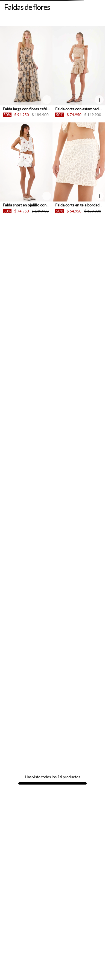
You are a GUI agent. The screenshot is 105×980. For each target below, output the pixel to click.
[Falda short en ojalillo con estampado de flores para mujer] (26, 170)
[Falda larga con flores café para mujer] (26, 74)
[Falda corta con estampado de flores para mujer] (79, 74)
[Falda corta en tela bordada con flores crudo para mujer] (79, 170)
